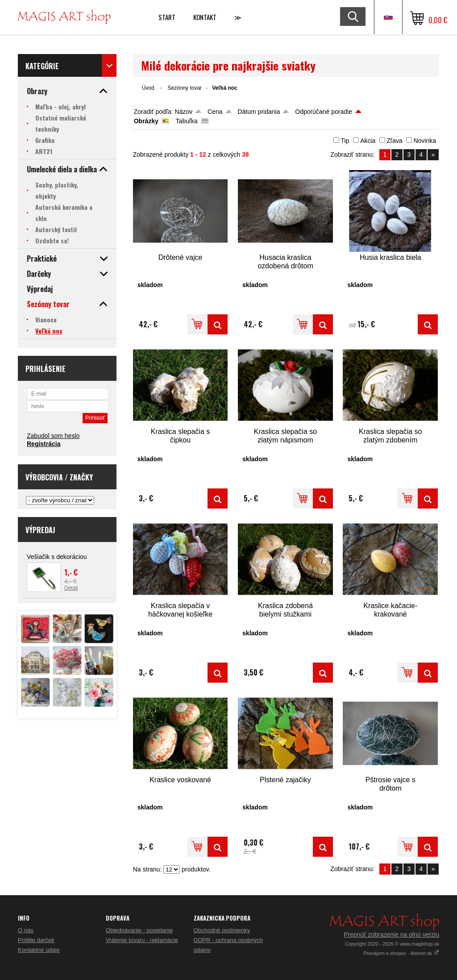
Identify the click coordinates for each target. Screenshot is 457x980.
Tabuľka (187, 121)
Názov (184, 112)
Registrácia (44, 444)
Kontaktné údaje (39, 950)
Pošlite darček (36, 940)
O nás (26, 930)
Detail (71, 588)
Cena (215, 112)
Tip (345, 141)
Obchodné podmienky (222, 930)
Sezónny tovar (185, 88)
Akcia (368, 141)
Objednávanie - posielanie (139, 930)
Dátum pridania (259, 112)
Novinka (425, 141)
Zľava (394, 141)
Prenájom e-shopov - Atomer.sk (401, 953)
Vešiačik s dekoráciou (57, 557)
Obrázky (146, 121)
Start (167, 17)
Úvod (148, 88)
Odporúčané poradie (324, 112)
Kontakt (205, 17)
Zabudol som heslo (53, 436)
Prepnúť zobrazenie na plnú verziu (391, 934)
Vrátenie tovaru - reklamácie (142, 940)
